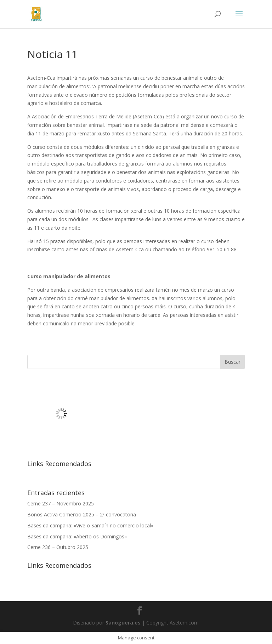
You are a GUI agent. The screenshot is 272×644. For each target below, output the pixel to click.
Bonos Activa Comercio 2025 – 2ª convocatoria (82, 514)
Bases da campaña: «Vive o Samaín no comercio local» (90, 525)
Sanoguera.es (123, 623)
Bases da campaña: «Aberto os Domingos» (77, 536)
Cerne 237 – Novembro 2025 (61, 503)
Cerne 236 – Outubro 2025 (58, 547)
